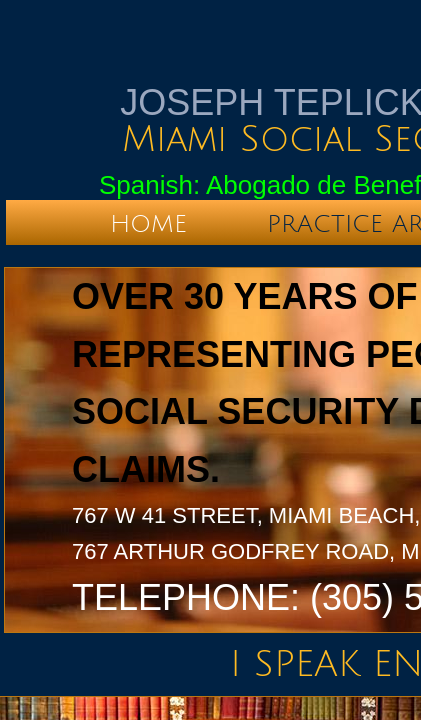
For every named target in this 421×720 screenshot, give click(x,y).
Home (148, 224)
